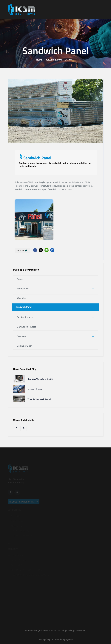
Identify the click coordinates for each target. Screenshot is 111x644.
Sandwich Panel (55, 307)
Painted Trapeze (56, 317)
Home (39, 60)
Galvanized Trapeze (56, 327)
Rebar (56, 279)
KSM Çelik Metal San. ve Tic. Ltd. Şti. (50, 630)
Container (56, 336)
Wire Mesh (56, 298)
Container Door (56, 346)
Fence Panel (56, 289)
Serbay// (43, 639)
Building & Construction (59, 60)
